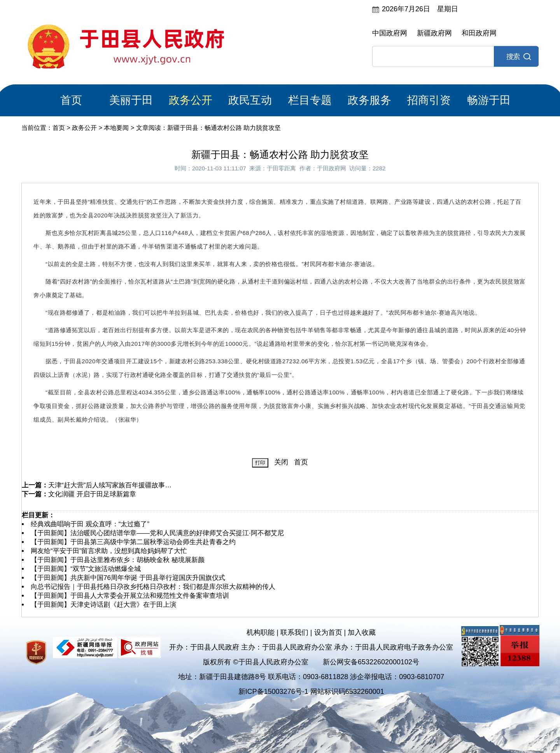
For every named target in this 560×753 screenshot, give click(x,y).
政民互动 (250, 100)
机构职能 (261, 632)
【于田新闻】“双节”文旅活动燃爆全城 (86, 569)
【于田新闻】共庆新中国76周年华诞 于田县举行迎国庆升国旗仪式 (128, 578)
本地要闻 (116, 128)
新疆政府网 (434, 33)
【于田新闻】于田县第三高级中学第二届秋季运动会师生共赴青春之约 (133, 542)
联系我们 (294, 632)
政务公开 (191, 100)
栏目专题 (310, 100)
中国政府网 (390, 33)
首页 (71, 100)
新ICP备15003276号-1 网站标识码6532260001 (311, 692)
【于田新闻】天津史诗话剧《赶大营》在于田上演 (103, 605)
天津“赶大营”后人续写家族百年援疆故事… (110, 485)
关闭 (281, 462)
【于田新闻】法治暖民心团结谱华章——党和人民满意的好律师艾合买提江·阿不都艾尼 (157, 533)
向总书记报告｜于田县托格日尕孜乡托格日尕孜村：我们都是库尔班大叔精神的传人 (153, 587)
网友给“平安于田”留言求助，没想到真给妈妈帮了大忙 (109, 551)
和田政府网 (479, 33)
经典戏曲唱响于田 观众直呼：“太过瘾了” (90, 524)
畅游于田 (489, 100)
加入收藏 (362, 632)
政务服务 (369, 100)
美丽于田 (131, 100)
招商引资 (429, 100)
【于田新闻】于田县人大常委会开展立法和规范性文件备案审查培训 (130, 596)
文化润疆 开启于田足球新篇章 (92, 494)
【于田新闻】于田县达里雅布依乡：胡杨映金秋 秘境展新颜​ (118, 560)
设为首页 (328, 632)
